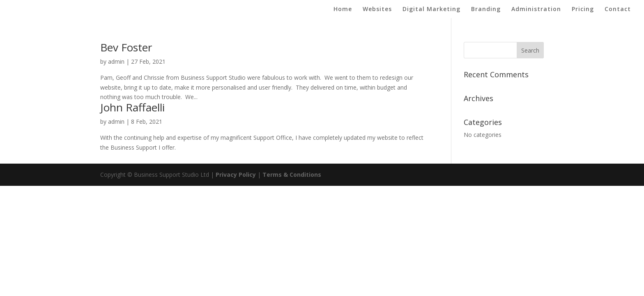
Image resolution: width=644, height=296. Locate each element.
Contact (618, 9)
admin (116, 61)
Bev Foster (126, 47)
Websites (377, 9)
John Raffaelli (132, 107)
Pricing (583, 9)
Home (343, 9)
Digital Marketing (431, 9)
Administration (536, 9)
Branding (486, 9)
